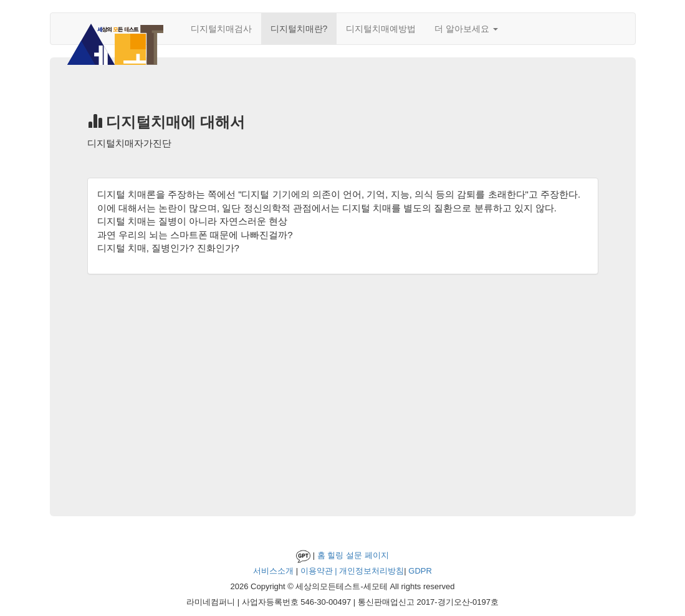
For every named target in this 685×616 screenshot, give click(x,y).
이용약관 (317, 571)
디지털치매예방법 (381, 29)
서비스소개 (273, 571)
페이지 (377, 555)
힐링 (335, 555)
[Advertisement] (343, 387)
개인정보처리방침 (371, 571)
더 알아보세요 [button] (466, 29)
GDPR (420, 571)
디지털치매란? (299, 29)
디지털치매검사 (221, 29)
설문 (354, 555)
